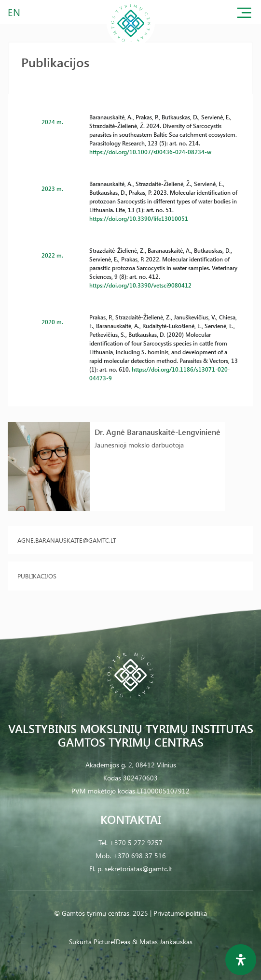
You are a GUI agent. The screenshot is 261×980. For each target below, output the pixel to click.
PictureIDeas (112, 942)
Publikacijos (37, 576)
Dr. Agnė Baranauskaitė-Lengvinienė (158, 432)
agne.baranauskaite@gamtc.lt (67, 540)
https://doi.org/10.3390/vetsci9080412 (140, 285)
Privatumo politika (180, 913)
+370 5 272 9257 (136, 843)
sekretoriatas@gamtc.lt (138, 869)
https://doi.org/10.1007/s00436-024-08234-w (150, 152)
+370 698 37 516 (139, 856)
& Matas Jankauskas (162, 942)
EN (14, 12)
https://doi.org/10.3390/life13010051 (139, 218)
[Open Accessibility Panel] (241, 960)
